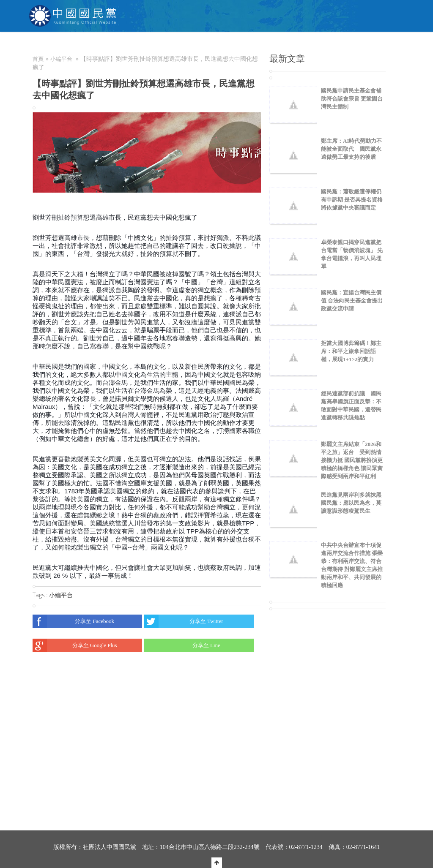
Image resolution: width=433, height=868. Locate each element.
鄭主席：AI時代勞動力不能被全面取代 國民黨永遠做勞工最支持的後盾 (351, 149)
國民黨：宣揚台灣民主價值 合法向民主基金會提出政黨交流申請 (352, 301)
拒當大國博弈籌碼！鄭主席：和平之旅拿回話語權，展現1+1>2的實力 (351, 351)
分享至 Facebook (73, 621)
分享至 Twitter (184, 621)
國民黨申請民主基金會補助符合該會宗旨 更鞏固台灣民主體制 (352, 99)
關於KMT (121, 44)
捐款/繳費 (269, 44)
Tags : (41, 595)
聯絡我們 (346, 44)
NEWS (157, 44)
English (386, 44)
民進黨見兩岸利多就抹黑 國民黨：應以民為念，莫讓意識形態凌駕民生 (354, 503)
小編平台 (61, 59)
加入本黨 (230, 44)
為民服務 (192, 44)
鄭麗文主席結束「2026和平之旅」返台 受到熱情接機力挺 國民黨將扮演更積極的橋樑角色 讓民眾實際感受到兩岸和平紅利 (352, 460)
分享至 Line (182, 645)
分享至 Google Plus (75, 645)
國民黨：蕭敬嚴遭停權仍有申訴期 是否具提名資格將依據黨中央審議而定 (352, 200)
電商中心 (308, 44)
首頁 (38, 59)
